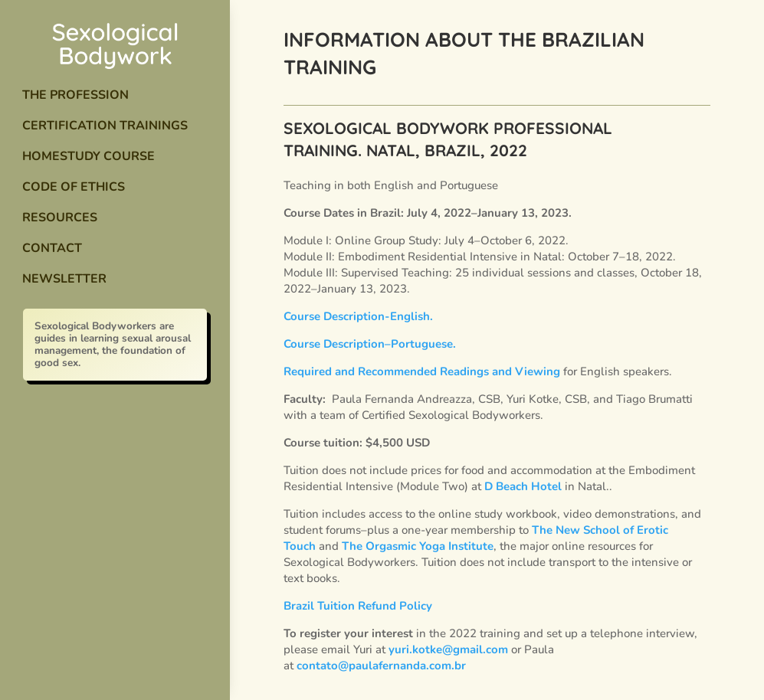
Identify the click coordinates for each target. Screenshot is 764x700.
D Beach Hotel (523, 486)
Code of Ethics (74, 187)
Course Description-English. (358, 316)
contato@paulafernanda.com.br (381, 666)
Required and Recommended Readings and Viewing (422, 371)
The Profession (75, 95)
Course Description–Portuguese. (370, 344)
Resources (60, 218)
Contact (52, 248)
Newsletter (64, 279)
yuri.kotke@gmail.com (448, 649)
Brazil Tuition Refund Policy (358, 606)
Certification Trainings (105, 126)
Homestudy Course (89, 156)
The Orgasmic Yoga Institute (418, 546)
